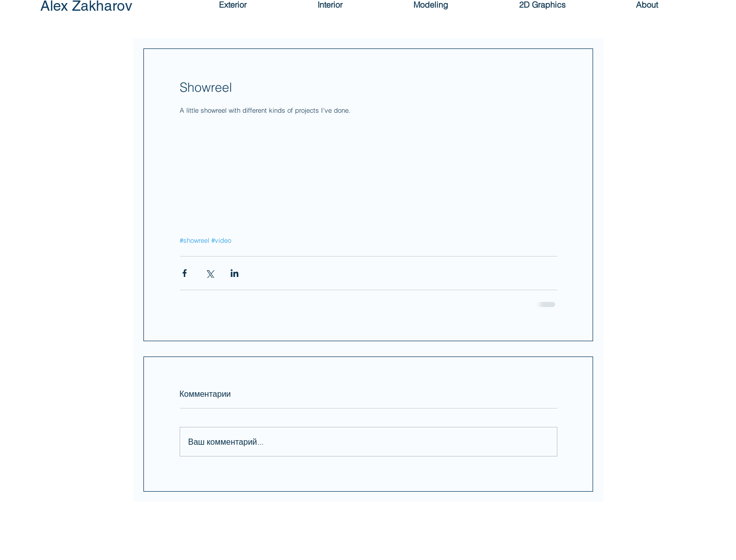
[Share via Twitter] (210, 273)
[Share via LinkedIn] (235, 273)
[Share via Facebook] (185, 273)
